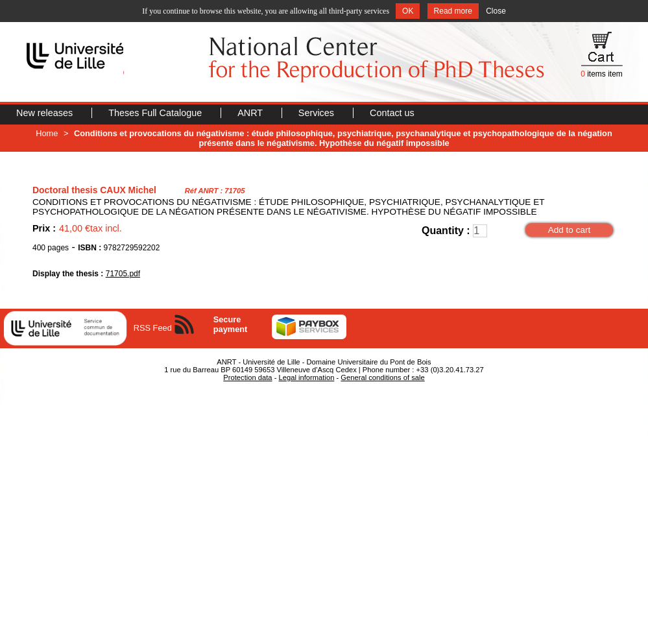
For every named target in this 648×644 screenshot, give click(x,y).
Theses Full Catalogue (156, 113)
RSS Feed (153, 328)
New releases (46, 113)
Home (47, 133)
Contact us (392, 113)
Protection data (247, 377)
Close (496, 11)
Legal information (307, 377)
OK (408, 11)
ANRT (251, 113)
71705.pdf (123, 274)
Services (318, 113)
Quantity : (446, 231)
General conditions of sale (382, 377)
